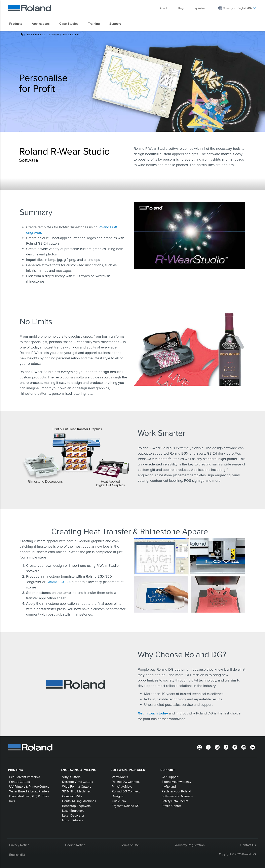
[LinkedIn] (253, 747)
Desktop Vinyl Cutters (78, 782)
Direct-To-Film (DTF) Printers (29, 796)
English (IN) (17, 855)
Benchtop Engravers (76, 806)
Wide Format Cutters (77, 786)
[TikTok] (226, 747)
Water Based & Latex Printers (29, 791)
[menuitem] (18, 24)
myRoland (169, 786)
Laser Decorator (73, 815)
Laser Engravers (73, 811)
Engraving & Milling (79, 770)
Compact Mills (72, 796)
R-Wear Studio (71, 34)
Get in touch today (153, 713)
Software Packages (128, 770)
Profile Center (171, 806)
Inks (12, 801)
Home (22, 34)
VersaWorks (120, 777)
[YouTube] (244, 747)
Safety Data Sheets (175, 801)
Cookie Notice (75, 845)
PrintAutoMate (122, 786)
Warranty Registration (190, 845)
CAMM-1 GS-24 (59, 582)
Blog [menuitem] (181, 8)
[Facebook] (208, 747)
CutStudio (119, 801)
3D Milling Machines (76, 791)
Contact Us (248, 845)
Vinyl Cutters (71, 777)
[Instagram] (217, 747)
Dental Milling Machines (79, 801)
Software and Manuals (177, 796)
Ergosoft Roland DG (126, 806)
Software (54, 34)
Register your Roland (176, 791)
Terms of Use (130, 845)
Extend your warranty (177, 782)
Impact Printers (73, 820)
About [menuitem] (165, 8)
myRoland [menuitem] (200, 8)
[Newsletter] (199, 747)
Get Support (170, 777)
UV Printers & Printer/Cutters (29, 786)
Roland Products (36, 34)
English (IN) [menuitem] (247, 8)
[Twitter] (235, 747)
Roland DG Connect (126, 782)
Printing (16, 770)
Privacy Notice (19, 845)
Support (168, 770)
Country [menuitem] (228, 8)
